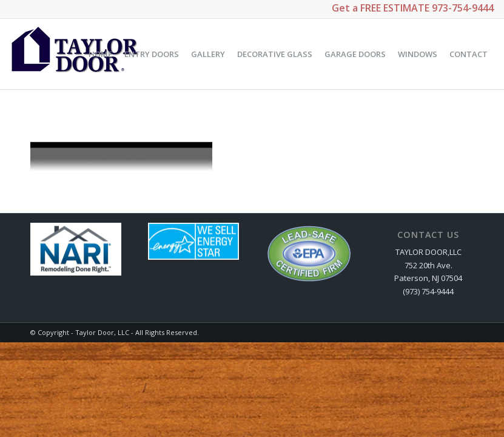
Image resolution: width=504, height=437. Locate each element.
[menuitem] (100, 54)
